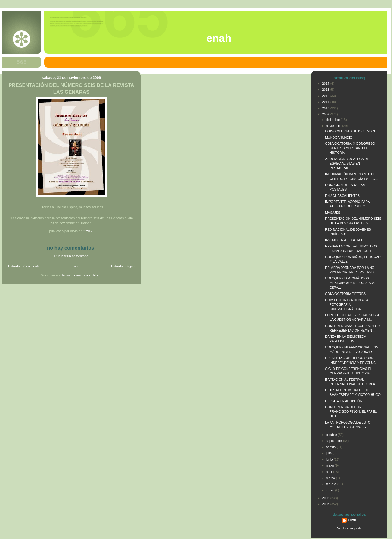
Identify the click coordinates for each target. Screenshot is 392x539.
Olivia (352, 520)
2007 (326, 504)
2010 (326, 108)
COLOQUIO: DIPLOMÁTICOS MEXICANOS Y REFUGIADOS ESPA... (350, 283)
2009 (326, 114)
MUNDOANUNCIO (339, 137)
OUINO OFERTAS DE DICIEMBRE (351, 131)
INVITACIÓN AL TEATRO (344, 240)
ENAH (219, 38)
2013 (326, 90)
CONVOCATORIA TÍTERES (345, 294)
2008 (326, 498)
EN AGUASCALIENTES (342, 196)
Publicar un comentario (72, 256)
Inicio (76, 266)
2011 (326, 102)
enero (331, 490)
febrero (332, 484)
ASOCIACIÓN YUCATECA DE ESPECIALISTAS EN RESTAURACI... (347, 163)
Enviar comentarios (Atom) (82, 275)
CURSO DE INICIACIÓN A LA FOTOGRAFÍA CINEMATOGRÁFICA (347, 304)
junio (330, 459)
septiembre (334, 441)
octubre (332, 435)
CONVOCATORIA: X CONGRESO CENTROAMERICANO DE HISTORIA (350, 148)
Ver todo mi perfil (349, 528)
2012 (326, 96)
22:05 (88, 231)
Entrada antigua (123, 266)
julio (329, 453)
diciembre (334, 120)
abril (330, 472)
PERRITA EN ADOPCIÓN (344, 401)
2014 (326, 84)
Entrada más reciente (24, 266)
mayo (330, 465)
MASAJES (333, 213)
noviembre (334, 126)
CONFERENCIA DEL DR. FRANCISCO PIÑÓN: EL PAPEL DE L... (351, 411)
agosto (331, 447)
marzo (331, 478)
